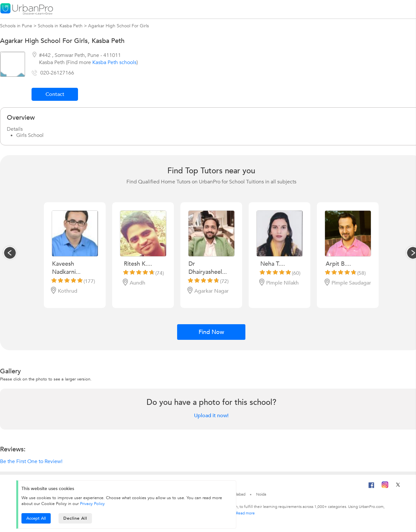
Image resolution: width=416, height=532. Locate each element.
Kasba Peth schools (114, 62)
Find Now (211, 332)
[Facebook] (371, 488)
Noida (261, 494)
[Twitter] (398, 487)
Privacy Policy (92, 504)
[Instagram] (385, 487)
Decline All (75, 518)
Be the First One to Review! (31, 461)
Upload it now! (211, 416)
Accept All (36, 518)
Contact (55, 94)
